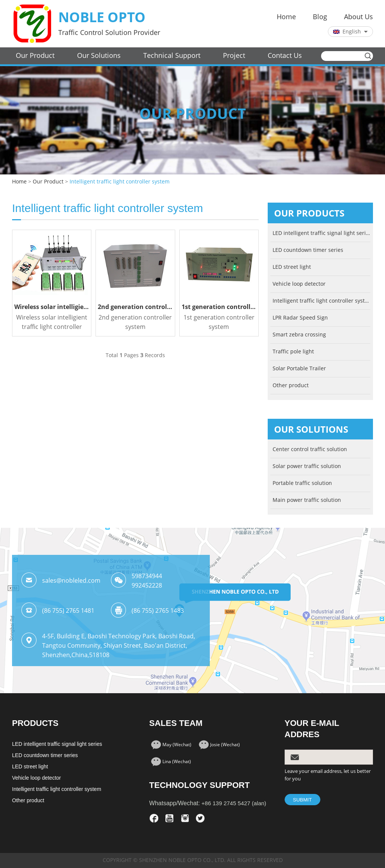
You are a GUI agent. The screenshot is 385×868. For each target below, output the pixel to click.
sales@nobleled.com (71, 581)
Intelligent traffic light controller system (120, 182)
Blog (320, 17)
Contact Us (285, 56)
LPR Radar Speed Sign (300, 318)
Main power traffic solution (307, 500)
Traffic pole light (293, 352)
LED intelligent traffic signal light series (321, 233)
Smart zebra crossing (299, 335)
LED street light (292, 267)
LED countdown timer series (308, 250)
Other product (291, 386)
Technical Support (172, 56)
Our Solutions (99, 56)
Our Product (35, 56)
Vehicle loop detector (299, 284)
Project (234, 56)
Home (286, 17)
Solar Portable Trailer (299, 369)
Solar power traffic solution (307, 466)
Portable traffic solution (302, 483)
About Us (358, 17)
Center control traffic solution (310, 449)
